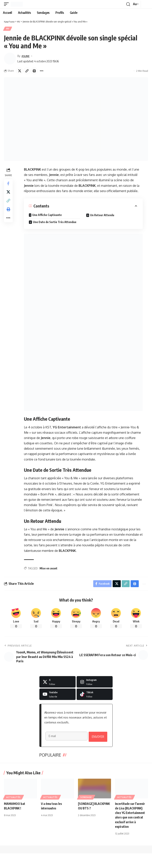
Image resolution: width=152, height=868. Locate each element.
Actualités (13, 812)
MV (8, 29)
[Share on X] (20, 71)
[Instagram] (95, 683)
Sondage (86, 812)
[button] (7, 4)
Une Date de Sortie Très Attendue (55, 223)
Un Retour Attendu (103, 216)
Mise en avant (49, 569)
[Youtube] (57, 696)
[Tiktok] (95, 696)
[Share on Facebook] (9, 185)
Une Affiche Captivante (47, 215)
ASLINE (26, 56)
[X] (57, 683)
